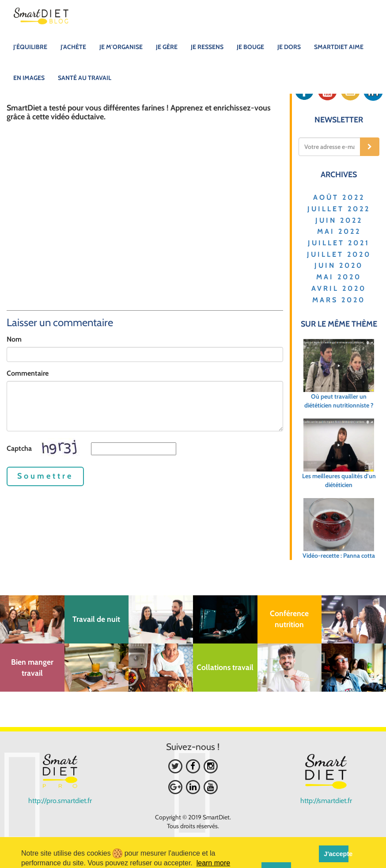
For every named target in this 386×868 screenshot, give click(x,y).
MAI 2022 (339, 231)
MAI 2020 (339, 277)
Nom (14, 339)
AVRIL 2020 (339, 288)
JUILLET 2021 (339, 243)
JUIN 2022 (339, 220)
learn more (213, 863)
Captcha (19, 448)
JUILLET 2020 (339, 254)
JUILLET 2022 (339, 209)
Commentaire (28, 373)
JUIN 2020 (339, 265)
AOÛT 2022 (339, 197)
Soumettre (45, 476)
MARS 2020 (339, 300)
